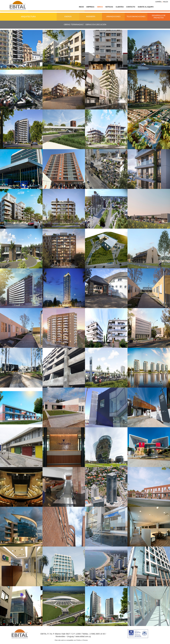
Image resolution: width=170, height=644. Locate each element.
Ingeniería (91, 17)
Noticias (109, 7)
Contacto (131, 7)
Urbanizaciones (113, 17)
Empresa (90, 7)
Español (159, 2)
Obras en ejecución (96, 25)
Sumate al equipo (146, 7)
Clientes (120, 7)
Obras (100, 7)
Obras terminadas (73, 25)
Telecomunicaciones (136, 17)
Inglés (166, 2)
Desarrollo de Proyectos (159, 17)
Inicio (81, 7)
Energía (68, 17)
